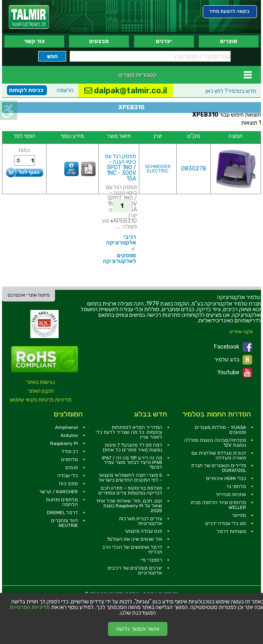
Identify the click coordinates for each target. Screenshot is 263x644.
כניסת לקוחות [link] (26, 90)
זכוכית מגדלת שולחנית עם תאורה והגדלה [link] (219, 455)
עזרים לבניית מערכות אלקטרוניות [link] (141, 521)
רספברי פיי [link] (151, 560)
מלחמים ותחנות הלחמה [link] (62, 502)
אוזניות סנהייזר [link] (231, 494)
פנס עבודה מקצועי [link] (144, 531)
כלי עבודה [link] (68, 476)
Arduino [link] (69, 435)
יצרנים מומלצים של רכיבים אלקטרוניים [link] (135, 570)
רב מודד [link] (70, 451)
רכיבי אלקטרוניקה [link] (121, 240)
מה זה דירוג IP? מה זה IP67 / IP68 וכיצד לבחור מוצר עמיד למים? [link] (132, 463)
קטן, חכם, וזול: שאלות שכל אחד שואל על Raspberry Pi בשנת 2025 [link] (129, 506)
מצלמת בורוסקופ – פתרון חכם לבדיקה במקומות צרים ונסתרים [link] (130, 490)
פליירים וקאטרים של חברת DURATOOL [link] (219, 468)
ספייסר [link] (239, 515)
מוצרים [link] (229, 41)
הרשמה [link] (65, 90)
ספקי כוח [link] (68, 484)
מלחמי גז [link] (236, 486)
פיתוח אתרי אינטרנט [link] (29, 295)
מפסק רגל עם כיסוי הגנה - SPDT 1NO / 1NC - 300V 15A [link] (121, 167)
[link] (29, 17)
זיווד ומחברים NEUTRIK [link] (64, 523)
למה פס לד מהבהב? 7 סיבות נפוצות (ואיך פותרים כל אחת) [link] (133, 447)
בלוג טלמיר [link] (233, 360)
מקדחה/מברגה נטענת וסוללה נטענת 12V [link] (215, 443)
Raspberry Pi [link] (64, 443)
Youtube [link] (235, 373)
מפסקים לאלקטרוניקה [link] (119, 258)
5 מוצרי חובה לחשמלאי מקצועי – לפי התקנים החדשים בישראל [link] (130, 478)
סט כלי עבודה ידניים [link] (226, 523)
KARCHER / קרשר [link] (58, 492)
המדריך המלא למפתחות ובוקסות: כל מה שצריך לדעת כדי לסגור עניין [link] (129, 432)
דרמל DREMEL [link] (62, 513)
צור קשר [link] (34, 41)
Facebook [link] (233, 347)
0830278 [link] (194, 169)
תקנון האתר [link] (41, 391)
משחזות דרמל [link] (231, 531)
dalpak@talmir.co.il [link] (126, 90)
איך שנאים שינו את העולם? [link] (135, 539)
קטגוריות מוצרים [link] (138, 75)
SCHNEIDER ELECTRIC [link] (158, 169)
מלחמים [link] (69, 459)
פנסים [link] (72, 468)
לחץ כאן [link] (231, 91)
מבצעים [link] (99, 41)
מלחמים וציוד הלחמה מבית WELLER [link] (218, 505)
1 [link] (122, 206)
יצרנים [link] (164, 41)
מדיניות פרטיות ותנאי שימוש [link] (41, 400)
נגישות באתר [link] (41, 382)
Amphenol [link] (66, 427)
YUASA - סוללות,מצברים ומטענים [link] (220, 430)
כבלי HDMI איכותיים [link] (226, 478)
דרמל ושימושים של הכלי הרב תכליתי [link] (132, 550)
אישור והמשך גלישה (138, 629)
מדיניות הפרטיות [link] (30, 607)
